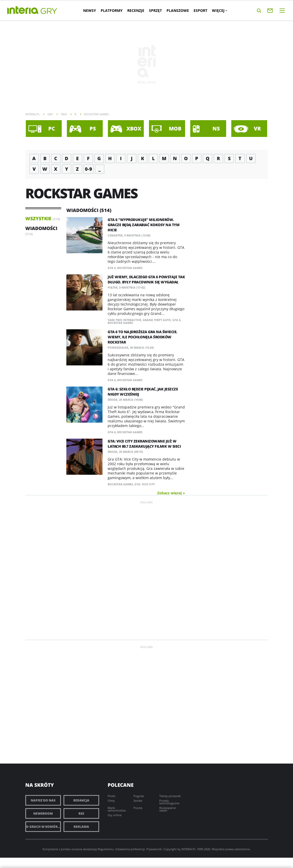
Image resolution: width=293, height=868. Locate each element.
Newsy (91, 10)
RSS (81, 813)
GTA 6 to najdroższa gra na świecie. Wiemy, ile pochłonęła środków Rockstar (142, 337)
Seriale (138, 801)
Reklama (81, 827)
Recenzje (138, 10)
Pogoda (139, 796)
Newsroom (43, 813)
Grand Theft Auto (157, 320)
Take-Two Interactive (124, 320)
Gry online (115, 815)
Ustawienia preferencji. (130, 849)
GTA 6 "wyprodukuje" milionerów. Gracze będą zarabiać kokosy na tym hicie (144, 225)
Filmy (111, 801)
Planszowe (180, 10)
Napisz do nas (43, 800)
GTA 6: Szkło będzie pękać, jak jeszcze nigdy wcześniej (143, 392)
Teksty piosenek (170, 796)
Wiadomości (41, 228)
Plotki (112, 796)
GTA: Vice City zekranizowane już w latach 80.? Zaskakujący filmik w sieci (144, 444)
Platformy (113, 10)
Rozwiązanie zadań (168, 809)
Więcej (221, 10)
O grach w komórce (43, 827)
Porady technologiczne (169, 802)
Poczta (138, 808)
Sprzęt (157, 10)
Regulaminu (106, 849)
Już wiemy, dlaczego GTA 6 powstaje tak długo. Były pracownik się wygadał (146, 279)
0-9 (89, 169)
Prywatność (154, 849)
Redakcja (81, 800)
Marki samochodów (117, 809)
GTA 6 (112, 268)
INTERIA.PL (189, 849)
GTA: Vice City (145, 484)
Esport (202, 10)
